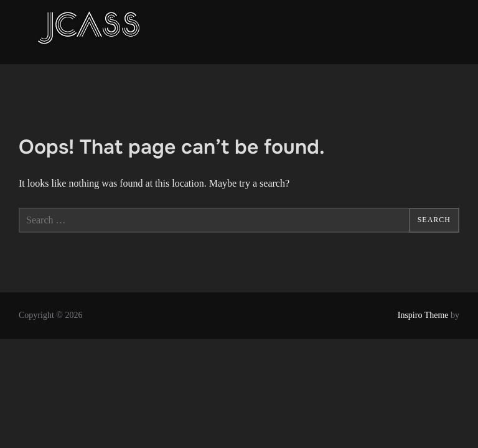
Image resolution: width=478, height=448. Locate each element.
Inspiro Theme (423, 315)
